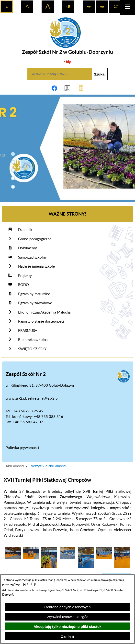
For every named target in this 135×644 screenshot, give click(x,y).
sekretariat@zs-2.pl (43, 398)
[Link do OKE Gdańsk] (67, 88)
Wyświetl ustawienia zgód (68, 617)
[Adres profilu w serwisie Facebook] (54, 88)
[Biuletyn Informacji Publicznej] (67, 62)
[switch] (89, 7)
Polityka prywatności (22, 448)
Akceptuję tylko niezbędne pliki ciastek (67, 627)
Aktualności (15, 466)
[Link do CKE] (81, 88)
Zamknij (68, 636)
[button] (13, 154)
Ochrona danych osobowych (67, 607)
